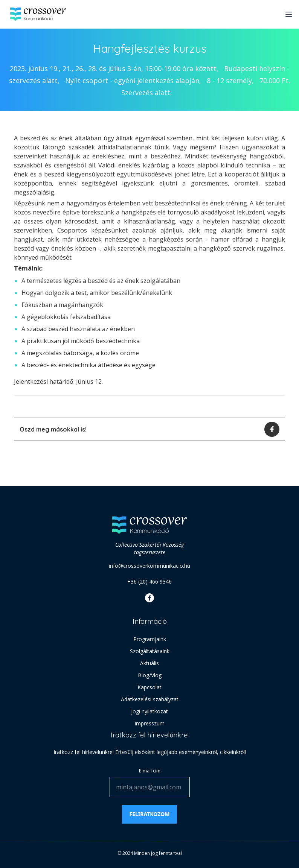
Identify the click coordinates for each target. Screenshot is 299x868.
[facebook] (272, 429)
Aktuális (149, 663)
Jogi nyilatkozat (149, 711)
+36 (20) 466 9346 (149, 581)
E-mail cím (150, 771)
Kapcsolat (149, 687)
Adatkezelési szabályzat (150, 699)
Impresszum (149, 723)
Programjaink (150, 639)
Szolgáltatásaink (150, 651)
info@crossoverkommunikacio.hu (149, 566)
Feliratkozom (150, 814)
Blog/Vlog (150, 675)
